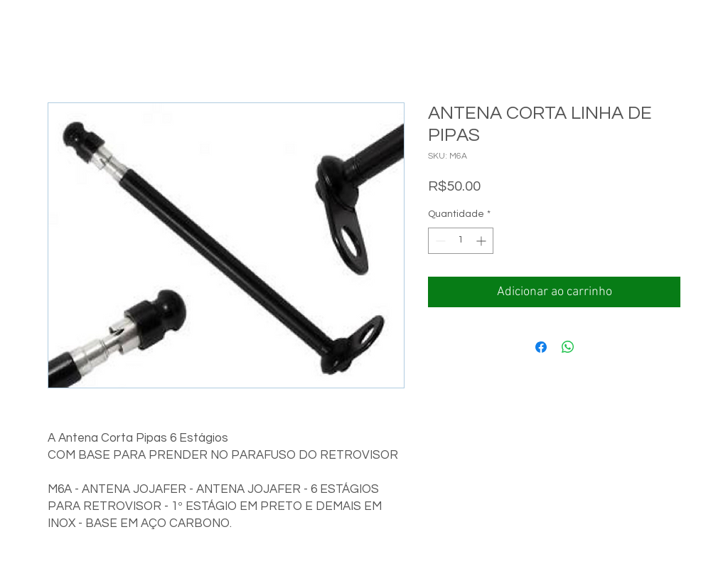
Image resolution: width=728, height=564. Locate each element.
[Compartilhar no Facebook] (541, 347)
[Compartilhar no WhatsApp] (568, 347)
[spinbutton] (461, 241)
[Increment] (482, 241)
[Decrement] (439, 241)
